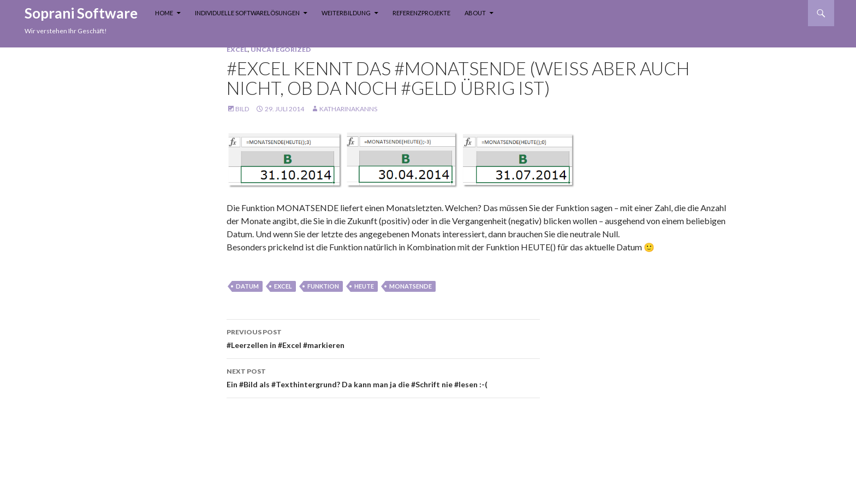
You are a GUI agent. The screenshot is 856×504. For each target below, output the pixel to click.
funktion (323, 286)
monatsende (411, 286)
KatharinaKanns (348, 109)
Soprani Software (81, 13)
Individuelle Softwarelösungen (247, 13)
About (475, 13)
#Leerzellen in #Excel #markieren (383, 338)
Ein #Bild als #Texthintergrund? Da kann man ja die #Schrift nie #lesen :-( (383, 377)
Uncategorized (281, 49)
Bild (242, 109)
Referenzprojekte (421, 13)
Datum (247, 286)
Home (164, 13)
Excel (237, 49)
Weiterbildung (346, 13)
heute (364, 286)
